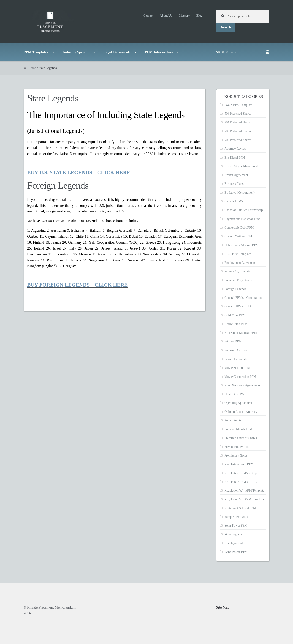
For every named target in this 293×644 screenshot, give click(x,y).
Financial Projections (238, 280)
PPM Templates (36, 52)
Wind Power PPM (236, 552)
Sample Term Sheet (237, 517)
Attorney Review (235, 149)
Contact (148, 16)
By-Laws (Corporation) (239, 193)
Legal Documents (117, 52)
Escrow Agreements (237, 271)
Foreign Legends (235, 289)
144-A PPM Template (238, 105)
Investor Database (236, 350)
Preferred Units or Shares (241, 438)
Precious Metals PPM (238, 429)
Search (226, 27)
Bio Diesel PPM (235, 158)
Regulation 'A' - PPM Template (244, 490)
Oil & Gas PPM (235, 394)
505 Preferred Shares (238, 131)
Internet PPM (233, 341)
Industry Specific (76, 52)
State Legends (233, 534)
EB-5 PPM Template (238, 254)
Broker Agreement (236, 175)
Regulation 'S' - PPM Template (244, 499)
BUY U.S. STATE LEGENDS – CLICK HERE (79, 173)
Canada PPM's (234, 201)
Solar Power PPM (236, 526)
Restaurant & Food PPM (240, 508)
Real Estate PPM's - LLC (240, 482)
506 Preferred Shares (238, 140)
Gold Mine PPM (235, 315)
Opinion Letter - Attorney (241, 412)
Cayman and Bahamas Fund (242, 219)
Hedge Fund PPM (236, 324)
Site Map (223, 607)
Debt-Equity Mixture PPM (241, 245)
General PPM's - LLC (238, 306)
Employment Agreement (240, 263)
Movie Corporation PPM (240, 377)
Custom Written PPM (238, 236)
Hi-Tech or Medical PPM (241, 333)
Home (32, 68)
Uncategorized (234, 543)
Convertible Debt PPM (239, 228)
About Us (166, 16)
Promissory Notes (236, 455)
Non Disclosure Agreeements (243, 385)
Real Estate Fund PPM (239, 464)
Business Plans (234, 184)
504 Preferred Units (237, 122)
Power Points (233, 420)
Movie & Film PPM (237, 368)
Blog (199, 16)
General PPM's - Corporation (243, 298)
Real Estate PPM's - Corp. (241, 473)
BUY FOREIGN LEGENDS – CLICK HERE (77, 285)
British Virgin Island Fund (241, 166)
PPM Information (159, 52)
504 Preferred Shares (238, 114)
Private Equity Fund (237, 447)
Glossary (184, 16)
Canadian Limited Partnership (244, 210)
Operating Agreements (239, 403)
